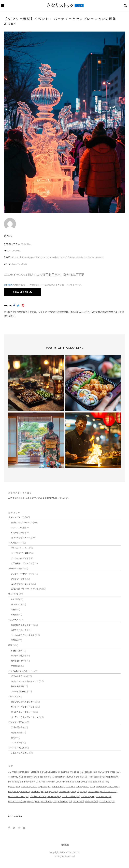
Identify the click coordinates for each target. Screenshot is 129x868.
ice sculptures (20, 257)
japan (32, 257)
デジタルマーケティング (22, 574)
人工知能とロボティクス (22, 563)
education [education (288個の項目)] (63, 777)
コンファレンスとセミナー (23, 702)
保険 (13, 609)
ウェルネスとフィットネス (23, 635)
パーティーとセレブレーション (25, 717)
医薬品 (14, 640)
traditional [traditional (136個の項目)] (49, 801)
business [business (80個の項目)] (53, 772)
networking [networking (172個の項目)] (67, 791)
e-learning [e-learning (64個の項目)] (46, 777)
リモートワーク (18, 533)
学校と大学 (16, 651)
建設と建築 (16, 732)
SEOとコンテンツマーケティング (26, 589)
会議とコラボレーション (22, 522)
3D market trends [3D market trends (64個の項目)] (20, 772)
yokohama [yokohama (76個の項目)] (107, 801)
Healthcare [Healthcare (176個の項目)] (96, 777)
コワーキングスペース (21, 538)
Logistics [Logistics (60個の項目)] (44, 787)
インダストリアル (16, 722)
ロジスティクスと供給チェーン (25, 681)
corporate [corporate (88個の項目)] (112, 772)
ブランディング (18, 579)
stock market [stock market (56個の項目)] (71, 796)
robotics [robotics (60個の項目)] (54, 796)
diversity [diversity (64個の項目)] (30, 777)
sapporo (75, 257)
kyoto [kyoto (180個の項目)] (14, 787)
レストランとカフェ (20, 753)
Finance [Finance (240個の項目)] (79, 777)
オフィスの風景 (18, 528)
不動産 (14, 615)
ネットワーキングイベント (23, 707)
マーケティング (15, 568)
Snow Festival (88, 257)
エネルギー (16, 743)
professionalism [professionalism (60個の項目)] (19, 796)
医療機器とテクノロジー (22, 625)
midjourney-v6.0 (60, 257)
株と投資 (15, 599)
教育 (10, 645)
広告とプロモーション (21, 584)
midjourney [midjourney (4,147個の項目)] (61, 787)
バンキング (16, 604)
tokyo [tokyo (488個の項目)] (33, 801)
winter (100, 257)
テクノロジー (14, 543)
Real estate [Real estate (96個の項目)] (38, 796)
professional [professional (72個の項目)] (109, 791)
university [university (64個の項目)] (65, 801)
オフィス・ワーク (16, 517)
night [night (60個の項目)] (82, 791)
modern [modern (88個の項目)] (37, 791)
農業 (13, 738)
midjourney (43, 257)
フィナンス (13, 594)
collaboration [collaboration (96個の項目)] (94, 772)
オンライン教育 (18, 656)
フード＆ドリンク (16, 748)
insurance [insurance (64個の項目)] (49, 782)
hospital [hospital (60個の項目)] (112, 777)
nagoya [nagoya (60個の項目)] (51, 791)
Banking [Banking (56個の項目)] (39, 772)
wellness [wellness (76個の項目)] (91, 801)
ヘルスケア (13, 620)
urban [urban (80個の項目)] (78, 801)
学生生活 (15, 666)
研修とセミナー (18, 661)
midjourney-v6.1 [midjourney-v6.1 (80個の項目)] (19, 791)
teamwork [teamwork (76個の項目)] (104, 796)
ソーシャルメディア (20, 558)
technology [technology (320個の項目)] (17, 801)
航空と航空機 (17, 686)
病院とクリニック (19, 630)
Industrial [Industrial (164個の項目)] (15, 782)
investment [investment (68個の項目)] (65, 782)
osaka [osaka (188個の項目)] (94, 791)
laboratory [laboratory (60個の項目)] (29, 787)
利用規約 (8, 285)
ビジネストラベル (19, 676)
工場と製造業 (17, 727)
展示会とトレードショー (22, 712)
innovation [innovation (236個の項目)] (32, 782)
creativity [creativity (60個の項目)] (15, 777)
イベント (12, 696)
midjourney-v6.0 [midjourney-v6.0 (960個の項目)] (107, 787)
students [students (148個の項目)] (88, 796)
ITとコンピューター (20, 548)
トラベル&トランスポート (20, 671)
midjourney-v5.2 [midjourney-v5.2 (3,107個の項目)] (83, 787)
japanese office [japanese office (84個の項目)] (98, 782)
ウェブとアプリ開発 (20, 553)
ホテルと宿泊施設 (19, 691)
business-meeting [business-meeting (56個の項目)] (72, 772)
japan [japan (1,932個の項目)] (81, 782)
